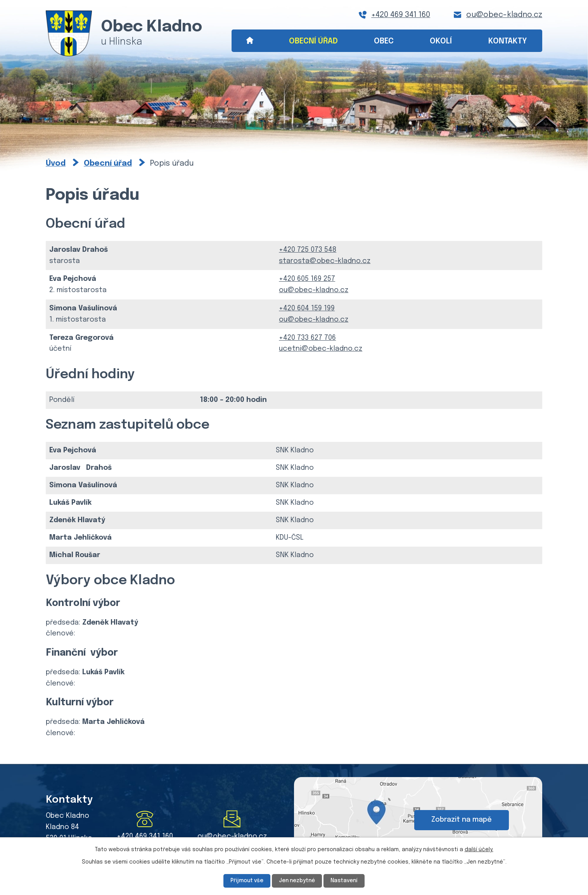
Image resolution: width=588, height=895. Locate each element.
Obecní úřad (313, 41)
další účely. (479, 850)
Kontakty (508, 41)
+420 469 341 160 (401, 15)
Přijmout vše (245, 881)
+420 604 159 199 (307, 308)
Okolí (441, 41)
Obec (384, 41)
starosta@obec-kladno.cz (325, 261)
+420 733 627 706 (307, 338)
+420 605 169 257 (307, 279)
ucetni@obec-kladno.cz (321, 349)
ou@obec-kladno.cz (504, 15)
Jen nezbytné (297, 881)
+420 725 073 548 (308, 250)
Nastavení (346, 881)
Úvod (250, 41)
